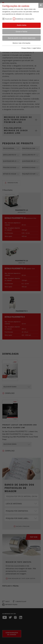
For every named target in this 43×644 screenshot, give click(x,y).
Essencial (8, 19)
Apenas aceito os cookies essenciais (22, 38)
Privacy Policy (26, 48)
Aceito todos (22, 25)
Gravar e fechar (21, 32)
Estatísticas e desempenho (25, 19)
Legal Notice (37, 48)
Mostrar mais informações (21, 43)
